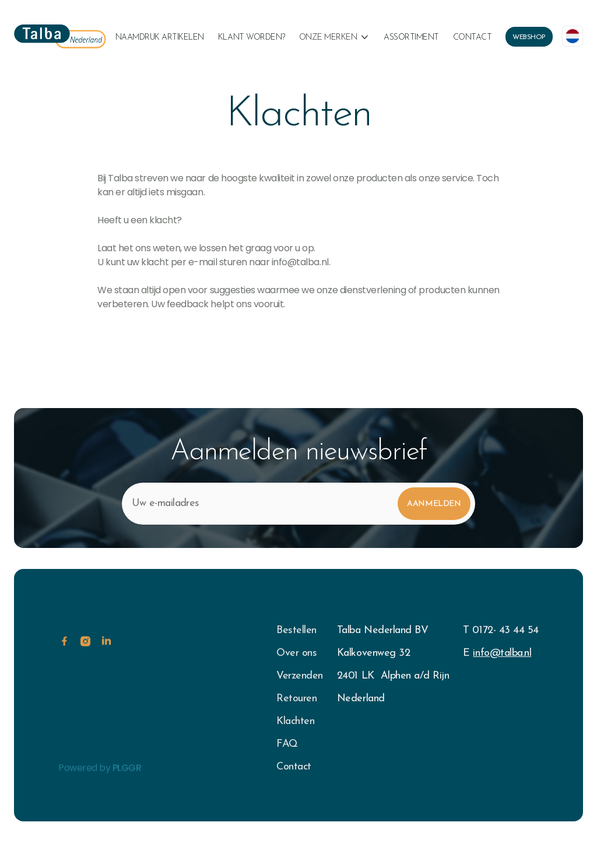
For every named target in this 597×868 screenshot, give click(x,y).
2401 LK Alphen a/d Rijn (393, 676)
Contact (473, 38)
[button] (334, 38)
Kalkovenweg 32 (373, 653)
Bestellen (296, 630)
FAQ (287, 744)
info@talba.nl (502, 653)
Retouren (296, 699)
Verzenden (300, 676)
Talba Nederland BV (382, 630)
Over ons (296, 653)
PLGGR (127, 783)
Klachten (295, 721)
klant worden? (252, 38)
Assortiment (411, 38)
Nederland (361, 699)
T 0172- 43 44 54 (501, 630)
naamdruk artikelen (160, 38)
